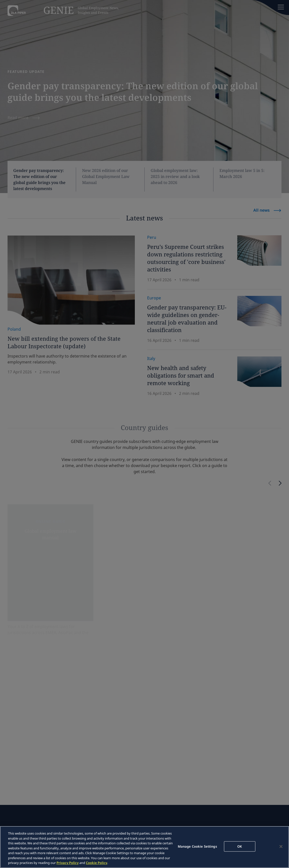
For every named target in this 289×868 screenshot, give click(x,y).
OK (240, 846)
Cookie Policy (97, 863)
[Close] (281, 846)
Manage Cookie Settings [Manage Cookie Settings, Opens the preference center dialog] (197, 846)
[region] (144, 847)
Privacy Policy (68, 863)
